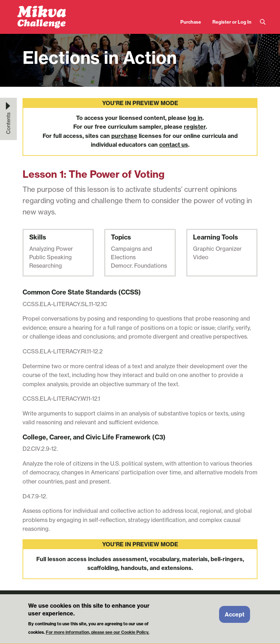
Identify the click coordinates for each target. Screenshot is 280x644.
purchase (124, 136)
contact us (174, 145)
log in (195, 118)
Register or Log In (232, 22)
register (195, 127)
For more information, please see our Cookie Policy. (98, 635)
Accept (235, 616)
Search (263, 22)
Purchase (191, 22)
